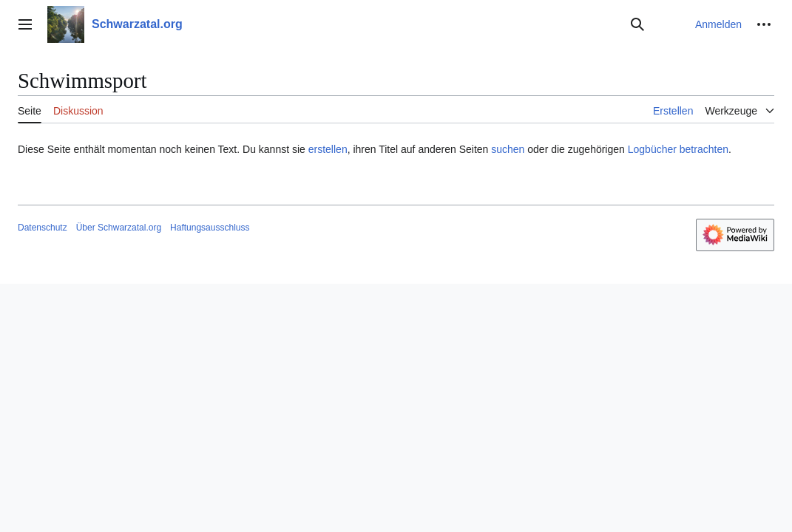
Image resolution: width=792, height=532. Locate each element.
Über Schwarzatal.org (119, 228)
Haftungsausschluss (210, 228)
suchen (508, 149)
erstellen (328, 149)
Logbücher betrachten (678, 149)
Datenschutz (43, 228)
